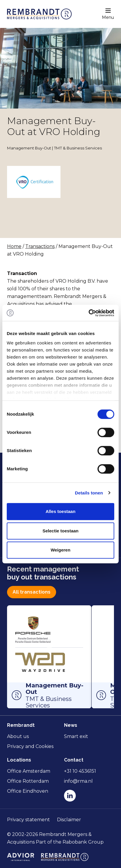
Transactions (40, 246)
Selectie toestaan (61, 531)
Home (14, 246)
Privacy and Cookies (30, 746)
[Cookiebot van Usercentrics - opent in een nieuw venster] (89, 313)
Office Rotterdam (28, 781)
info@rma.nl (78, 781)
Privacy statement (28, 820)
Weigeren (60, 550)
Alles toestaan (60, 511)
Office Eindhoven (28, 791)
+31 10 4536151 (80, 771)
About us (18, 736)
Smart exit (76, 736)
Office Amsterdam (29, 771)
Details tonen (89, 493)
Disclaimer (69, 820)
